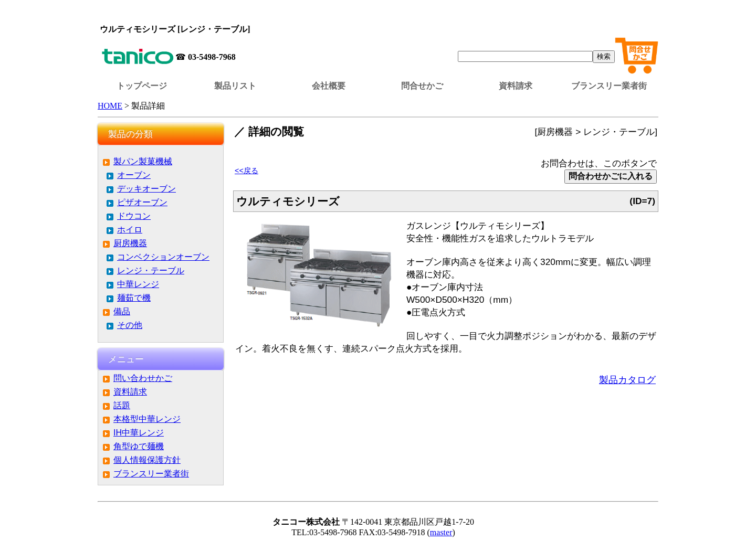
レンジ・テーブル (151, 270)
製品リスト (235, 86)
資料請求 (516, 86)
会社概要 (329, 86)
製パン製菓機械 (143, 161)
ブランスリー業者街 (609, 86)
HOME (110, 106)
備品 (122, 311)
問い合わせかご (143, 378)
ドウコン (134, 216)
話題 (122, 405)
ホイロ (130, 230)
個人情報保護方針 (147, 460)
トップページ (142, 86)
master (441, 532)
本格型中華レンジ (147, 419)
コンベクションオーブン (163, 257)
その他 (130, 325)
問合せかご (422, 86)
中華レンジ (138, 284)
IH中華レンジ (139, 433)
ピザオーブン (142, 202)
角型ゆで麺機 (139, 446)
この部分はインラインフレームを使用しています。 (378, 13)
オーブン (134, 175)
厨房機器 (130, 243)
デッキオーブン (146, 189)
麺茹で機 (134, 298)
